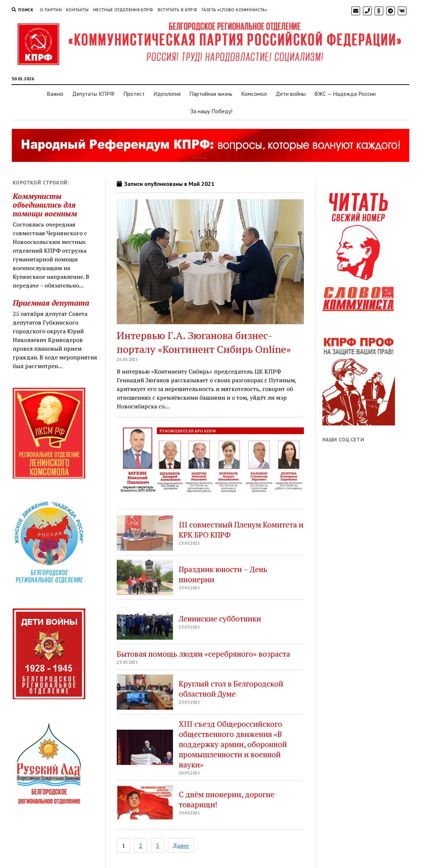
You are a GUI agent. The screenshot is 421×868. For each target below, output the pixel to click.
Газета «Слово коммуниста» (234, 10)
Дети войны (291, 94)
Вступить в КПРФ (178, 10)
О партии (51, 10)
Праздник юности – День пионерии (223, 574)
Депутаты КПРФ (93, 94)
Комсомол (254, 94)
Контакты (77, 10)
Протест (134, 94)
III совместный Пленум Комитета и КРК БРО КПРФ (241, 530)
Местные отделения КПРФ (123, 10)
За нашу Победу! (211, 111)
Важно (55, 94)
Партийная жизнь (211, 94)
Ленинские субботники (220, 619)
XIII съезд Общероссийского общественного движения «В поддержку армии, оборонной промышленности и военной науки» (233, 744)
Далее (181, 845)
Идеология (167, 94)
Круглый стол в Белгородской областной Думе (231, 689)
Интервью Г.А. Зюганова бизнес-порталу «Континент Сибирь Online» (204, 342)
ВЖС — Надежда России (345, 94)
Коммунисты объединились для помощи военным (45, 205)
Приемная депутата (51, 303)
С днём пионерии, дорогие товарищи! (227, 799)
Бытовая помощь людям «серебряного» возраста (203, 654)
